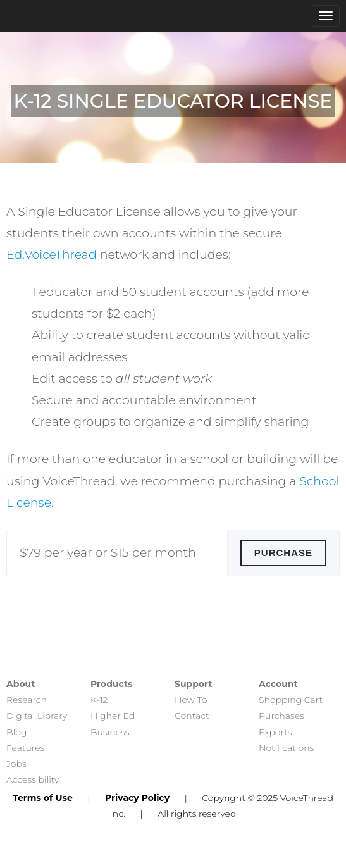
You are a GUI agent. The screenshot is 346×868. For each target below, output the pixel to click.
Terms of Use (43, 798)
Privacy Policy (137, 798)
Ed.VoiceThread (52, 255)
